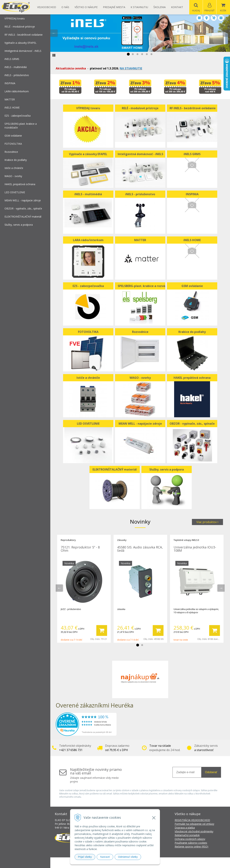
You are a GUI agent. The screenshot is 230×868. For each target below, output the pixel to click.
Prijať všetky (85, 857)
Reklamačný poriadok (187, 835)
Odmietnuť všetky (128, 857)
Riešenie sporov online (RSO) (191, 847)
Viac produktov (207, 522)
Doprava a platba (185, 828)
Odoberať (211, 772)
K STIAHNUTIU (139, 7)
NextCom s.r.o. (180, 863)
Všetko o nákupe (86, 7)
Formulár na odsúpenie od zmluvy (194, 824)
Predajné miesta (114, 7)
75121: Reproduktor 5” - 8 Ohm (80, 549)
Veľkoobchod (47, 7)
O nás (65, 7)
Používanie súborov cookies (191, 843)
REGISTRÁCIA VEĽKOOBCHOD (192, 820)
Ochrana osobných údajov (190, 839)
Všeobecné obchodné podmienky (194, 832)
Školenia (160, 7)
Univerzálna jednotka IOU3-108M (195, 549)
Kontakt (177, 7)
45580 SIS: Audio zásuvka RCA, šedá (140, 549)
